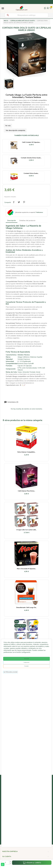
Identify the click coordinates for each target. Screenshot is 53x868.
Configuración (26, 662)
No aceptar (26, 666)
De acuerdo (27, 659)
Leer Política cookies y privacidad (10, 672)
